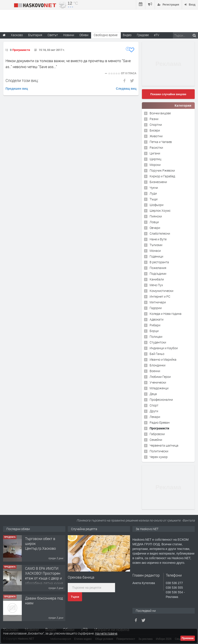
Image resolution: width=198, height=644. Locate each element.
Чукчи (154, 188)
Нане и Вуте (158, 239)
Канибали (157, 279)
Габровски (157, 434)
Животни (156, 136)
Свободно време (106, 35)
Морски (155, 165)
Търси (75, 597)
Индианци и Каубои (164, 348)
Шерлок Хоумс (160, 211)
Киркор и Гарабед (162, 176)
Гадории (156, 308)
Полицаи (156, 337)
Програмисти (21, 50)
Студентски (158, 342)
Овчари (155, 228)
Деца (153, 394)
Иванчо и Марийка (163, 359)
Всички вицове (160, 113)
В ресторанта (159, 262)
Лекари (155, 417)
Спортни (156, 125)
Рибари (155, 325)
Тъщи (154, 199)
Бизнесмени (158, 182)
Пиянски (156, 216)
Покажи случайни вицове (168, 94)
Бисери (155, 130)
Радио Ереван (160, 422)
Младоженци (159, 388)
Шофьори (157, 205)
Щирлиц (155, 159)
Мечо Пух (156, 285)
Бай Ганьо (157, 354)
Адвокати (157, 319)
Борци (154, 331)
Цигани (155, 153)
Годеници (156, 256)
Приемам (188, 638)
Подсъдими (158, 274)
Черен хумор (159, 457)
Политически (159, 451)
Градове (143, 35)
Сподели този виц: (22, 80)
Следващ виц (126, 89)
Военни (155, 371)
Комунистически (161, 291)
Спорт (154, 405)
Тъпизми (156, 245)
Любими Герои (160, 377)
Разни (154, 119)
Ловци (154, 222)
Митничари (158, 302)
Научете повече (106, 633)
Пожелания (158, 268)
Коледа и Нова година (166, 314)
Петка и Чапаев (161, 142)
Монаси (155, 251)
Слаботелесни (160, 233)
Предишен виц (17, 89)
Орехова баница (81, 577)
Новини (69, 35)
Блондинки (158, 365)
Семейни (156, 440)
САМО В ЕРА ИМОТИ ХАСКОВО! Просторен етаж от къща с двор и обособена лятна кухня (44, 576)
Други (154, 411)
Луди (153, 193)
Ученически (158, 382)
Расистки (156, 148)
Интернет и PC (160, 296)
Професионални (161, 400)
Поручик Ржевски (162, 170)
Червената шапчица (164, 445)
